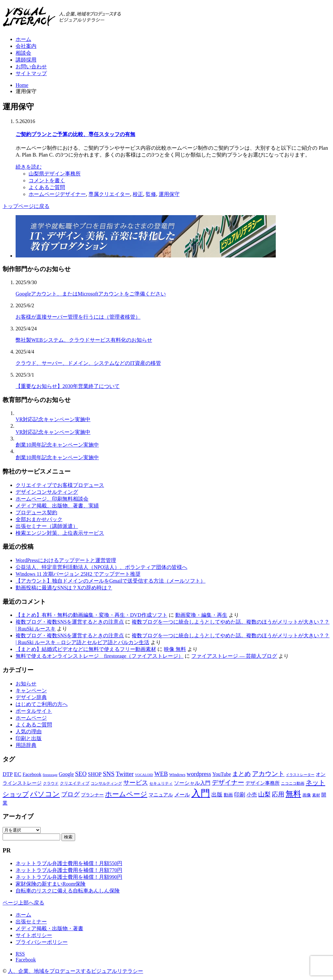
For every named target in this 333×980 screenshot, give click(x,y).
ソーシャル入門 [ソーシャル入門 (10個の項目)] (192, 783)
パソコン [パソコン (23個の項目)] (45, 794)
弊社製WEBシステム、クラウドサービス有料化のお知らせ (84, 340)
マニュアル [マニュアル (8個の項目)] (161, 795)
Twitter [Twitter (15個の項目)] (125, 774)
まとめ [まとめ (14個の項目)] (241, 774)
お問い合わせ (31, 67)
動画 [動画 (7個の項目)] (228, 795)
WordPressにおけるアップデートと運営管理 (66, 560)
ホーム (23, 39)
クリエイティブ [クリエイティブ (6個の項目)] (75, 783)
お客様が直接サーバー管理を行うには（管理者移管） (78, 317)
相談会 (23, 53)
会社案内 (26, 46)
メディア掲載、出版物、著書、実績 (57, 506)
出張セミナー (31, 922)
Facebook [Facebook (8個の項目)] (32, 774)
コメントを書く (47, 180)
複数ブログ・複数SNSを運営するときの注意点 (70, 622)
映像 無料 (175, 649)
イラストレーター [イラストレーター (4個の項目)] (300, 775)
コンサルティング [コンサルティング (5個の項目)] (106, 783)
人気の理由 (29, 732)
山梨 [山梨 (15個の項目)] (264, 794)
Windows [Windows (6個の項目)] (177, 774)
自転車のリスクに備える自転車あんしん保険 (68, 891)
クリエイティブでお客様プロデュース (60, 485)
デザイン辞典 (31, 697)
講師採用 (26, 60)
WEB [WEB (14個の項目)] (161, 774)
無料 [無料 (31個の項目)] (293, 794)
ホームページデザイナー (57, 194)
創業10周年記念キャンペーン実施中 (57, 445)
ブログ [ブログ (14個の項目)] (70, 794)
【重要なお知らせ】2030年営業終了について (68, 386)
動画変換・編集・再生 (201, 615)
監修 (151, 194)
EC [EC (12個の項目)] (18, 774)
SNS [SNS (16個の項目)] (109, 774)
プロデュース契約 (36, 512)
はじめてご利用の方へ (42, 704)
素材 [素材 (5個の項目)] (316, 795)
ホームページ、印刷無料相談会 (52, 499)
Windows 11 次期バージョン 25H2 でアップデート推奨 (78, 574)
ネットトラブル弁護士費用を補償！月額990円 (69, 877)
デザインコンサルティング (47, 492)
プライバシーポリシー (42, 942)
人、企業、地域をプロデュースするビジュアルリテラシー (75, 971)
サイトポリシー (34, 935)
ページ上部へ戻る (23, 903)
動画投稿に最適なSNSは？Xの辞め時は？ (64, 588)
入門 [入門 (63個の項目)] (201, 793)
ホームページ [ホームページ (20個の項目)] (126, 794)
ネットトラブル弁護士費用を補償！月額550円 (69, 863)
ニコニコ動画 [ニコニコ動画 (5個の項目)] (293, 783)
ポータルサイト (34, 711)
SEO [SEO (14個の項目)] (81, 774)
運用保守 (169, 194)
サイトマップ (31, 73)
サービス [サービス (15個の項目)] (136, 783)
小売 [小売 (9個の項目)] (252, 795)
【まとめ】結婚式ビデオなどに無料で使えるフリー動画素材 (86, 649)
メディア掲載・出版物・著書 (49, 928)
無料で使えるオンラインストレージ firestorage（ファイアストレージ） (100, 656)
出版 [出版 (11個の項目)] (217, 795)
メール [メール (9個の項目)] (182, 795)
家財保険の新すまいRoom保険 (51, 884)
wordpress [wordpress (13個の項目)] (199, 774)
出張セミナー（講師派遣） (47, 526)
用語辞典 (26, 745)
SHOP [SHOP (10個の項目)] (95, 774)
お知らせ (26, 684)
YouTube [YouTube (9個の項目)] (222, 774)
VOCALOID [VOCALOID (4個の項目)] (144, 775)
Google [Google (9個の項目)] (66, 774)
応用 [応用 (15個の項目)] (278, 794)
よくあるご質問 (47, 187)
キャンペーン (31, 690)
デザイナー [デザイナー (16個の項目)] (228, 783)
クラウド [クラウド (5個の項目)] (51, 783)
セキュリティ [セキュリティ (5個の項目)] (161, 783)
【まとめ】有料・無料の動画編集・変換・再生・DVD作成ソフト (92, 615)
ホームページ (31, 718)
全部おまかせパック (39, 519)
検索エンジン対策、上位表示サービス (60, 533)
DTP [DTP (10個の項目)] (8, 774)
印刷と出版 (29, 738)
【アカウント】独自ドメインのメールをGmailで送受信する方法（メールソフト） (111, 581)
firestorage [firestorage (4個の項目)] (50, 775)
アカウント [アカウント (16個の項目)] (268, 774)
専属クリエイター (109, 194)
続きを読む (29, 167)
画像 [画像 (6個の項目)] (307, 795)
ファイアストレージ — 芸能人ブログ (234, 656)
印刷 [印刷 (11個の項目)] (240, 795)
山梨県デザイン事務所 (55, 174)
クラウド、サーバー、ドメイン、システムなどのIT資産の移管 (88, 363)
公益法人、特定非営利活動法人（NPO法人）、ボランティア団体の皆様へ (101, 567)
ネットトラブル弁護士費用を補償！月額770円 (69, 870)
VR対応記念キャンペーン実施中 (53, 419)
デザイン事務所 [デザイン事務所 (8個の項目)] (263, 783)
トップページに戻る (26, 206)
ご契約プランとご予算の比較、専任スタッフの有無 (75, 134)
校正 (138, 194)
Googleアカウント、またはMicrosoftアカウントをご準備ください (91, 294)
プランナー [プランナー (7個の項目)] (92, 795)
